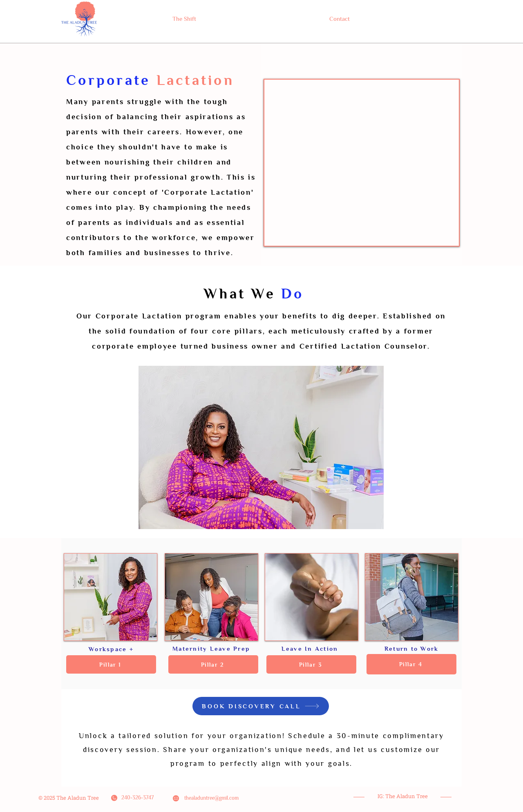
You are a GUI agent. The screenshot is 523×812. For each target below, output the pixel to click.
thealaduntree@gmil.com (211, 798)
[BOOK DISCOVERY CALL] (261, 706)
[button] (111, 664)
